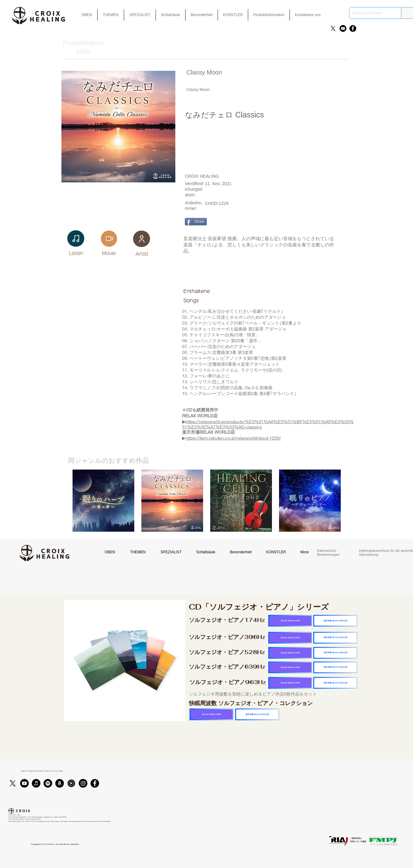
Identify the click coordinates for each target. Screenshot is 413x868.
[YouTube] (343, 28)
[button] (202, 15)
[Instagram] (83, 783)
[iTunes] (36, 783)
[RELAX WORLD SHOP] (290, 621)
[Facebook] (353, 28)
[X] (333, 28)
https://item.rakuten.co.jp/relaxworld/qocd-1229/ (233, 438)
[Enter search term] (371, 13)
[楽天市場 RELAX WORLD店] (335, 621)
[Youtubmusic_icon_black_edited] (71, 783)
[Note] (76, 238)
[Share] (196, 222)
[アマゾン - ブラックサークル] (60, 783)
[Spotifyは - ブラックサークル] (48, 783)
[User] (142, 239)
